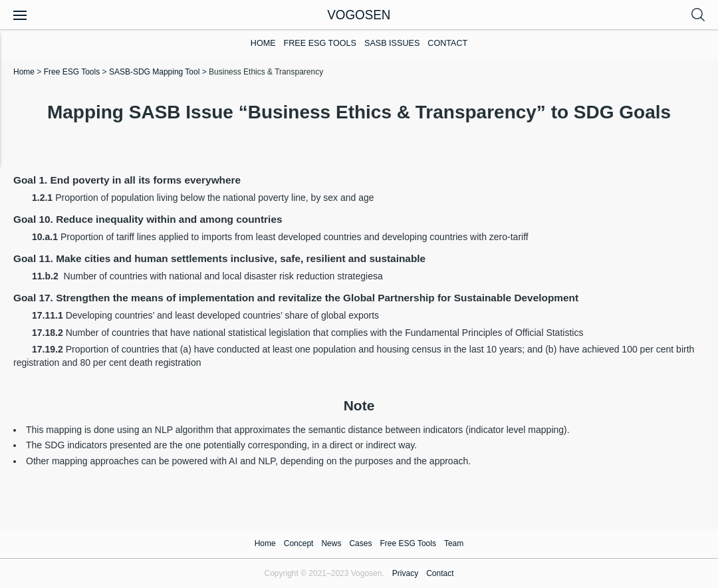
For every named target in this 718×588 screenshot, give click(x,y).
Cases (360, 543)
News (331, 543)
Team (454, 543)
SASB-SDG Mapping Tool (155, 72)
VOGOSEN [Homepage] (359, 14)
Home (263, 43)
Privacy (405, 573)
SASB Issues (392, 43)
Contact (447, 43)
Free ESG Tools (320, 43)
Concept (299, 543)
